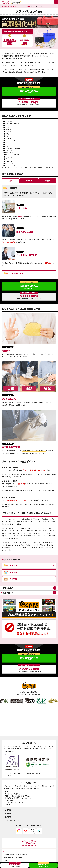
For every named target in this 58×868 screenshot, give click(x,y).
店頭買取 (11, 572)
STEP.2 (20, 228)
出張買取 (11, 566)
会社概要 (8, 810)
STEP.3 (20, 252)
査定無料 (29, 80)
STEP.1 (20, 205)
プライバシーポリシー (12, 820)
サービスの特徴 (8, 347)
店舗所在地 (9, 813)
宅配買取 (11, 579)
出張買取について (14, 273)
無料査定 (21, 216)
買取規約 (8, 817)
